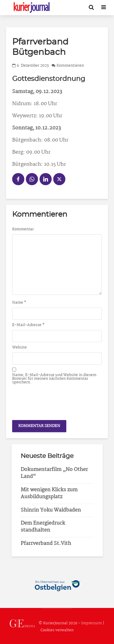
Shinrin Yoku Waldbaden (51, 510)
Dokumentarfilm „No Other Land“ (54, 473)
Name (19, 303)
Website (19, 348)
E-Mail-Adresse (28, 325)
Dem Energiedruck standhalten (43, 527)
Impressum (92, 623)
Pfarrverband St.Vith (46, 544)
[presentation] (58, 401)
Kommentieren (70, 66)
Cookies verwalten (57, 630)
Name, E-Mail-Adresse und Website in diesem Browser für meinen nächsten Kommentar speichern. (54, 379)
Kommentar (23, 229)
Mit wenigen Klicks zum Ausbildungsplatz (49, 493)
